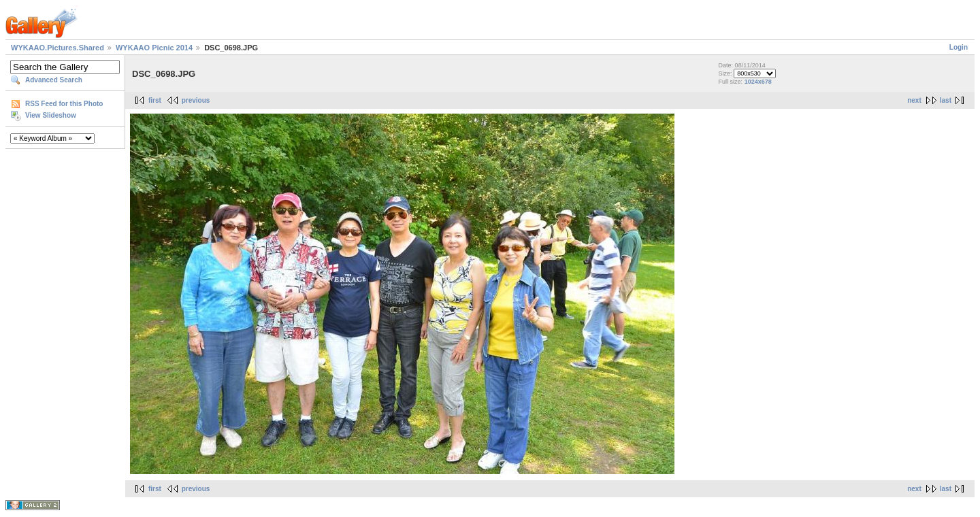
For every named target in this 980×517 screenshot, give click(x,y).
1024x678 (758, 82)
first (155, 100)
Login (959, 47)
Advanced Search (54, 80)
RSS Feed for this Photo (64, 104)
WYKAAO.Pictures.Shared (58, 48)
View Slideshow (51, 115)
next (914, 100)
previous (196, 100)
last (946, 100)
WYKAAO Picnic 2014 (154, 48)
